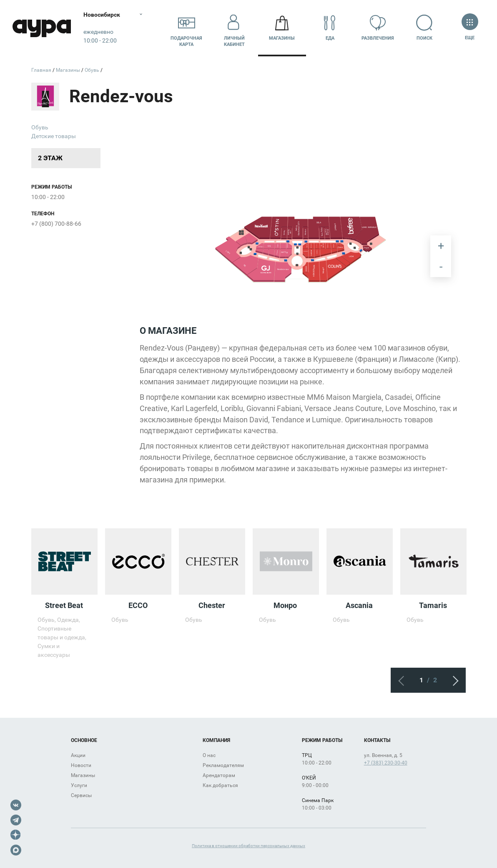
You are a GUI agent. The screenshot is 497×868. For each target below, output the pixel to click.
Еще (470, 28)
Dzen (16, 835)
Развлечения (378, 28)
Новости (81, 765)
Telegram (16, 820)
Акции (78, 755)
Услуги (79, 785)
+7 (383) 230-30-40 (386, 763)
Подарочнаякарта (186, 28)
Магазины (282, 28)
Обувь (40, 127)
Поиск (425, 28)
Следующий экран (453, 680)
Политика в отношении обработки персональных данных (248, 846)
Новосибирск (102, 15)
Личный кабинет (234, 28)
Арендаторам (219, 775)
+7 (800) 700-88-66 (56, 224)
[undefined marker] (240, 234)
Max (16, 850)
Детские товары (54, 136)
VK (16, 805)
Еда (330, 28)
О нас (209, 755)
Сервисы (81, 795)
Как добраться (220, 785)
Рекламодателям (223, 765)
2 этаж (50, 158)
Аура (42, 28)
